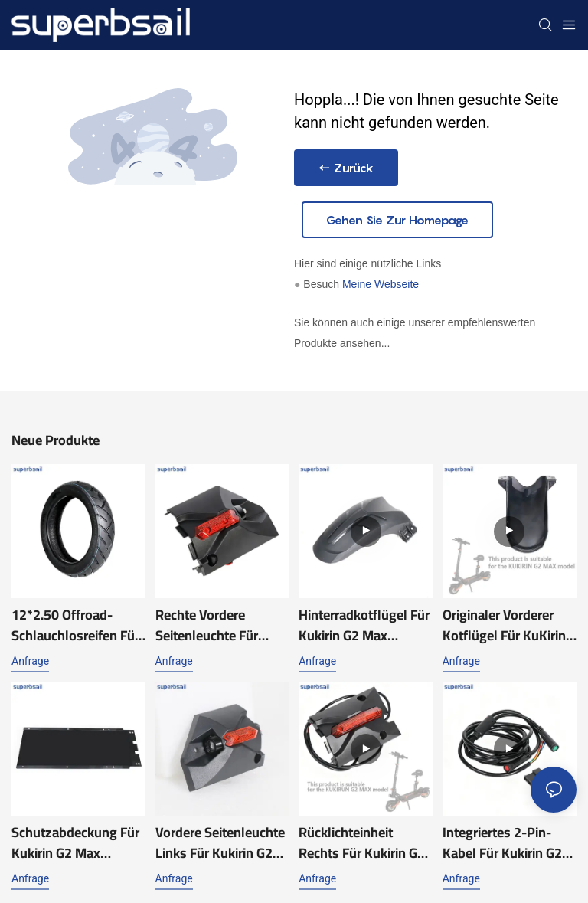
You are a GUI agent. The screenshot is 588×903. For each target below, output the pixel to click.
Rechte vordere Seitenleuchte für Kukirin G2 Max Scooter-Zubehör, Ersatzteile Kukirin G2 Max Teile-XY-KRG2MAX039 (219, 625)
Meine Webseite (381, 284)
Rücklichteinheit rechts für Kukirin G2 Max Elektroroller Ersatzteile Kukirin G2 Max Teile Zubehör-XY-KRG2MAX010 (365, 842)
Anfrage (30, 661)
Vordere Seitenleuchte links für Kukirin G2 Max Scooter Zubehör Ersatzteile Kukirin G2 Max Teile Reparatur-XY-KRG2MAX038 (220, 842)
